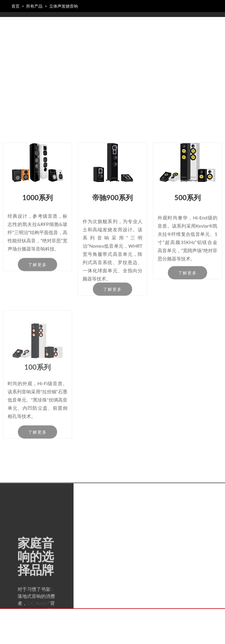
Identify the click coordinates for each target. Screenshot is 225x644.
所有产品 (34, 6)
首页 (16, 6)
